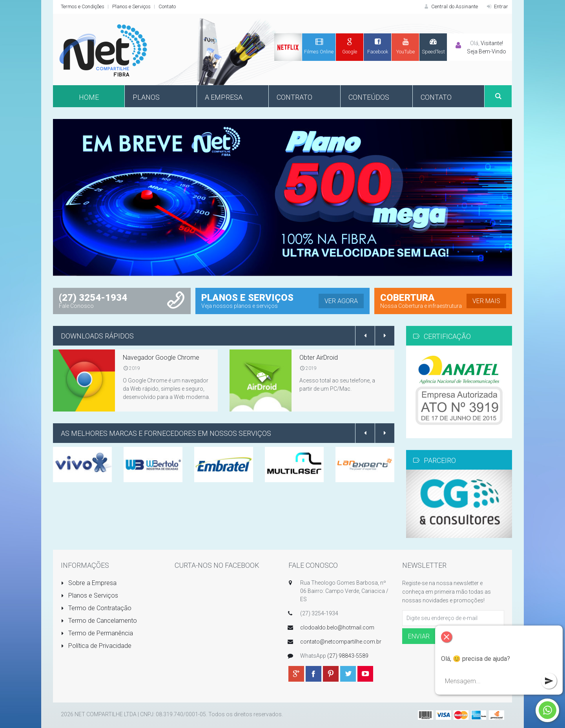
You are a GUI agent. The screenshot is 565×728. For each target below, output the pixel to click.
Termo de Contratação (96, 608)
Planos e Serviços (131, 6)
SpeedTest (433, 46)
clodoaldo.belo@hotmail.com (337, 627)
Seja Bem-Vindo (487, 51)
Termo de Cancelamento (99, 621)
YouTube (405, 46)
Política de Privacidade (96, 646)
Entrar (497, 6)
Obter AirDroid (319, 358)
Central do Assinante (450, 6)
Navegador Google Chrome (161, 358)
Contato (167, 6)
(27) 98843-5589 (348, 656)
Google (350, 46)
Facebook (377, 46)
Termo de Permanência (97, 633)
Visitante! (492, 43)
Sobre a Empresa (89, 583)
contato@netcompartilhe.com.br (341, 642)
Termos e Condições (83, 6)
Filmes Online (319, 46)
